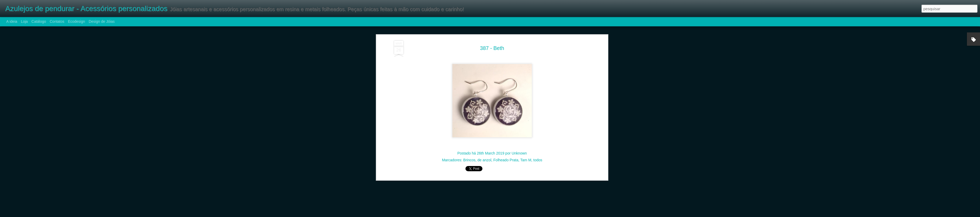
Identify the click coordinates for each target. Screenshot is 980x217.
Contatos (57, 21)
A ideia (12, 21)
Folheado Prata (506, 155)
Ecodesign (76, 21)
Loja (24, 21)
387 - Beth (492, 43)
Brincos (469, 155)
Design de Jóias (102, 21)
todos (538, 155)
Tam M (526, 155)
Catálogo (39, 21)
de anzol (484, 155)
